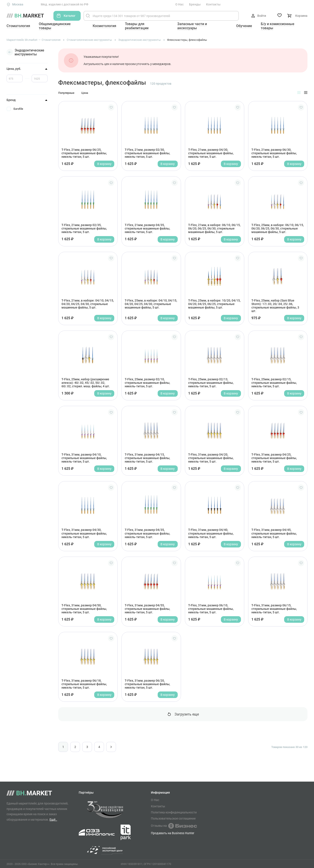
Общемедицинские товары (55, 26)
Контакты (213, 4)
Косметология (104, 26)
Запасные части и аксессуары (192, 26)
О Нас (179, 4)
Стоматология (18, 26)
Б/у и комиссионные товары (278, 26)
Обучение (244, 26)
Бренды (195, 4)
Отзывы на (174, 826)
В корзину (104, 164)
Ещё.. (53, 819)
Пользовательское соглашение (173, 818)
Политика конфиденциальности (174, 812)
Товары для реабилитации (137, 26)
